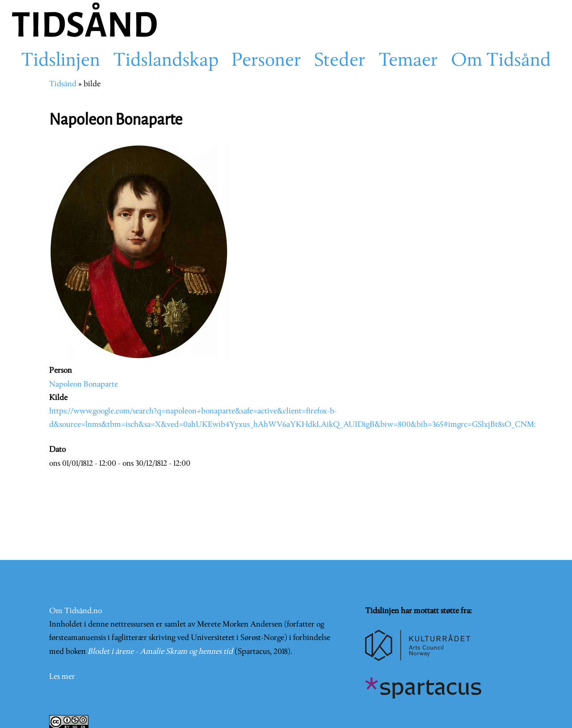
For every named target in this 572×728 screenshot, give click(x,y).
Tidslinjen (61, 61)
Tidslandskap (166, 61)
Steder (340, 61)
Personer (266, 61)
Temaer (408, 61)
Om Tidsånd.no (76, 611)
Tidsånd (63, 84)
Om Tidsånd (501, 61)
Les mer (62, 677)
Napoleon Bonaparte (84, 385)
